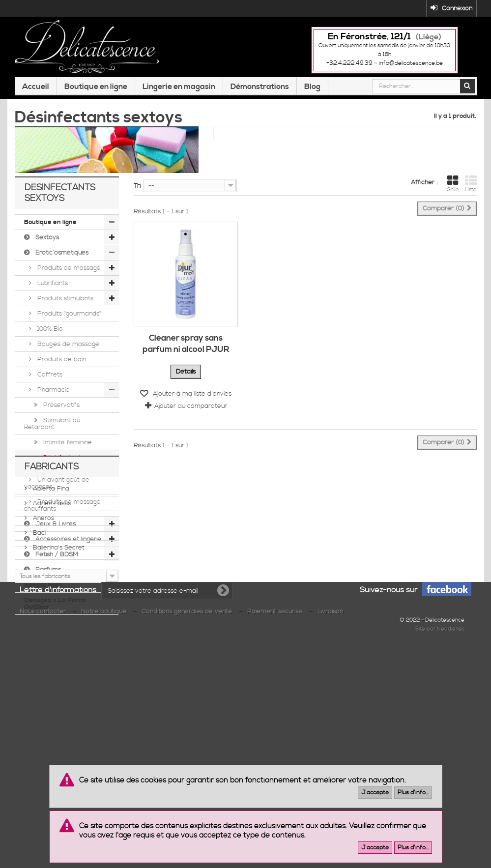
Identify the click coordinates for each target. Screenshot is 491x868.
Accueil (36, 87)
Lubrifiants (52, 288)
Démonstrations (260, 87)
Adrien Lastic (51, 678)
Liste (471, 184)
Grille (453, 184)
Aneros (43, 693)
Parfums (47, 574)
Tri (137, 186)
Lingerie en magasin (179, 87)
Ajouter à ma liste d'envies (191, 394)
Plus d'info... (413, 793)
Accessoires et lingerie (67, 544)
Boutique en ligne (96, 87)
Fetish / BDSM (56, 559)
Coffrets (49, 379)
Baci (38, 707)
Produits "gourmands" (68, 318)
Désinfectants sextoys (54, 465)
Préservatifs (60, 409)
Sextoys (46, 242)
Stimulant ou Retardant (52, 428)
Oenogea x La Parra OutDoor (55, 608)
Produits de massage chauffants (62, 510)
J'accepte (375, 793)
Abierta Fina (50, 663)
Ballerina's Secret (58, 722)
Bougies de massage (67, 348)
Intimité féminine (67, 447)
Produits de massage (68, 272)
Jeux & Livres (55, 528)
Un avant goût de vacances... (57, 488)
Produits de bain (61, 364)
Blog (312, 87)
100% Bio (49, 333)
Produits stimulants (64, 303)
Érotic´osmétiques (61, 257)
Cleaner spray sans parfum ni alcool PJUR (186, 344)
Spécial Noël (43, 589)
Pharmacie (53, 394)
